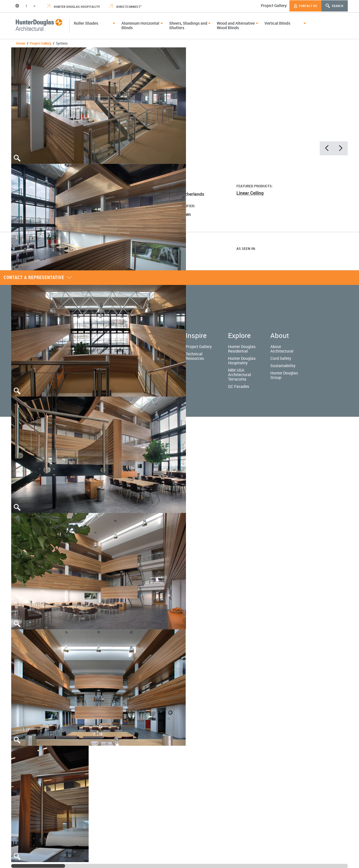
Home (21, 43)
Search (335, 6)
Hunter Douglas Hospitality (73, 7)
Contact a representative (38, 277)
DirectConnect (126, 7)
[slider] (38, 866)
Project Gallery (274, 5)
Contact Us (305, 6)
